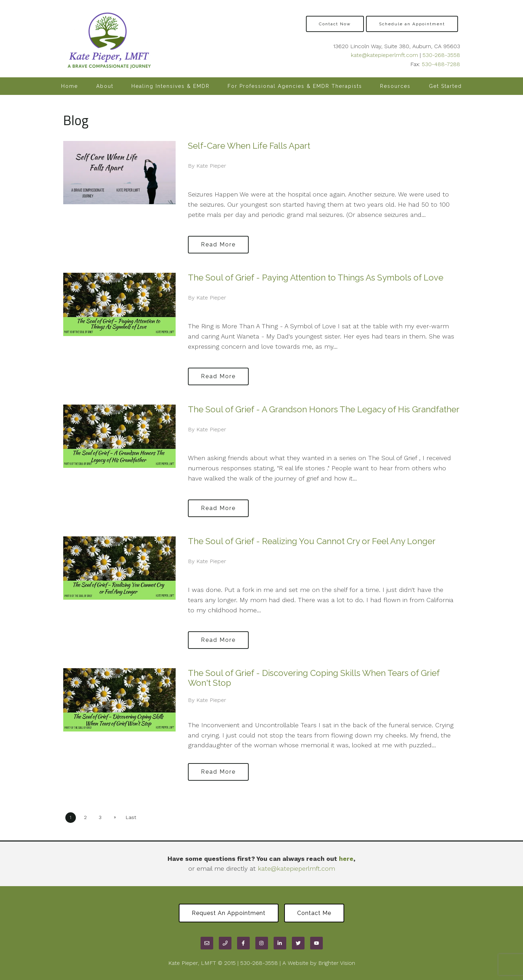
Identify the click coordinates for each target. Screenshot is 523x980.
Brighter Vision (337, 963)
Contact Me (314, 913)
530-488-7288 (441, 64)
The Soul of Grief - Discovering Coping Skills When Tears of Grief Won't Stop (314, 678)
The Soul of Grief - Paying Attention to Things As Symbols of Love (316, 278)
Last (131, 817)
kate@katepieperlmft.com (384, 55)
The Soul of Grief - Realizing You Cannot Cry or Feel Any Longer (312, 541)
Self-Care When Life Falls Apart (249, 146)
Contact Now (335, 24)
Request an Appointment (229, 913)
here (346, 859)
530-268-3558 (441, 55)
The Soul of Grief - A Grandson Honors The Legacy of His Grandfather (324, 409)
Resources (395, 86)
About (105, 86)
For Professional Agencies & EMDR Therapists (295, 86)
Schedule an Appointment (412, 24)
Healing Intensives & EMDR (171, 86)
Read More (218, 244)
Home (70, 86)
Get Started (445, 86)
